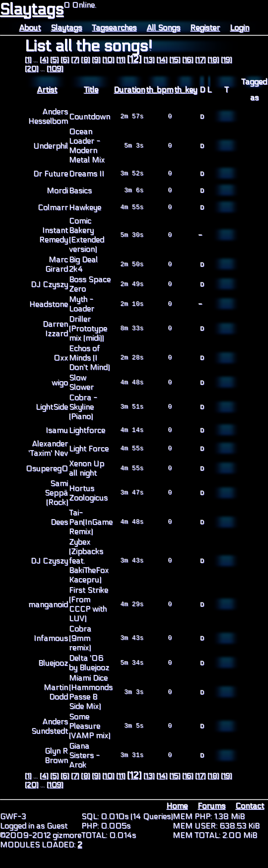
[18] (213, 60)
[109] (55, 69)
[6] (65, 60)
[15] (175, 60)
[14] (162, 60)
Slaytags (32, 9)
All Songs (163, 28)
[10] (108, 60)
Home (177, 806)
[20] (32, 69)
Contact (250, 806)
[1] (28, 60)
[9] (96, 60)
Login (239, 28)
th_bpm (160, 90)
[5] (54, 60)
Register (205, 28)
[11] (121, 60)
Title (91, 90)
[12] (134, 59)
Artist (47, 90)
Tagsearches (114, 28)
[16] (188, 60)
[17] (200, 60)
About (30, 28)
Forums (211, 806)
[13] (149, 60)
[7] (75, 60)
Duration (129, 90)
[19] (226, 60)
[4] (44, 60)
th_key (186, 90)
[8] (85, 60)
